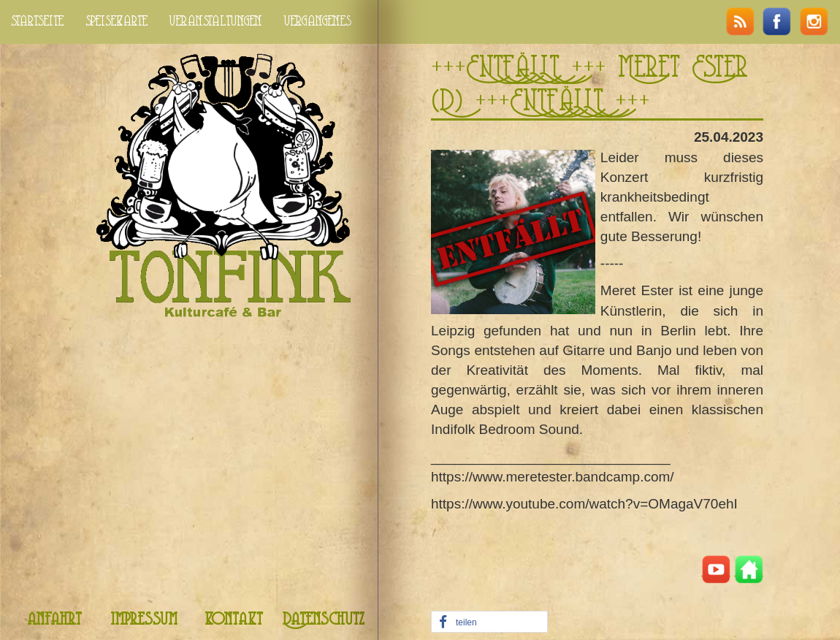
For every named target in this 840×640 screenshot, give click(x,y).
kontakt (234, 620)
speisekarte (117, 22)
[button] (489, 622)
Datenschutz (324, 620)
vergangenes (318, 22)
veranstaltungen (216, 22)
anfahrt (54, 620)
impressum (144, 620)
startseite (37, 22)
